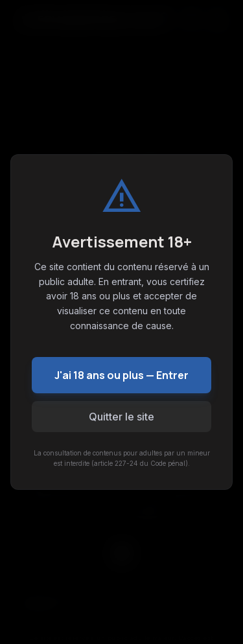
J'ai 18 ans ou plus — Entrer (121, 375)
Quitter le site (121, 417)
